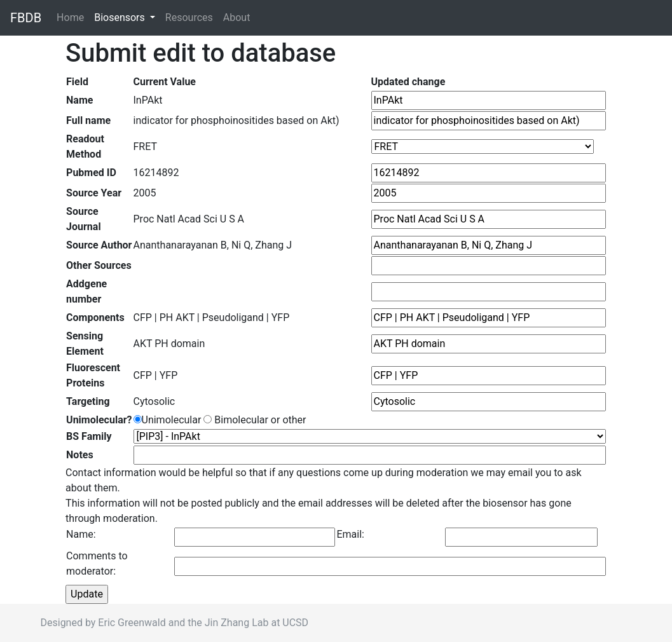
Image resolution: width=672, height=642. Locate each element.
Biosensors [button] (121, 17)
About (237, 17)
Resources (189, 17)
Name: (81, 534)
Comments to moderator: (97, 563)
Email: (350, 534)
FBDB (26, 18)
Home (73, 17)
